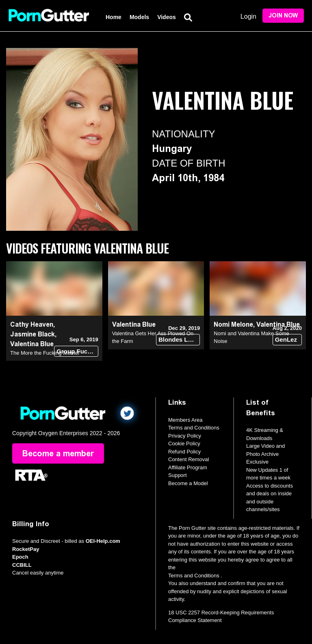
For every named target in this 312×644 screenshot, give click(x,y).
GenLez (286, 339)
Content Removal (188, 459)
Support (178, 475)
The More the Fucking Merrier (45, 353)
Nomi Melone (233, 324)
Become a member (58, 453)
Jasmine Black (32, 334)
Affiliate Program (188, 467)
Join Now (283, 16)
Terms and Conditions (194, 428)
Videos (167, 17)
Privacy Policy (185, 436)
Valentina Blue (32, 344)
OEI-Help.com (103, 541)
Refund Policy (184, 452)
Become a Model (188, 483)
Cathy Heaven (32, 324)
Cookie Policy (184, 443)
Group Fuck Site (77, 351)
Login (248, 16)
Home (114, 17)
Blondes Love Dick (179, 339)
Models (139, 17)
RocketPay (26, 549)
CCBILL (22, 565)
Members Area (185, 420)
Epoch (20, 557)
